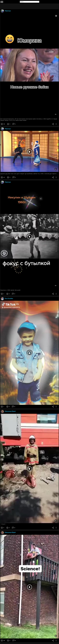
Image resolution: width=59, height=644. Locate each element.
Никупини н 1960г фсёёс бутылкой (10, 290)
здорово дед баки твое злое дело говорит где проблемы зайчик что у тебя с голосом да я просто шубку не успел (29, 174)
